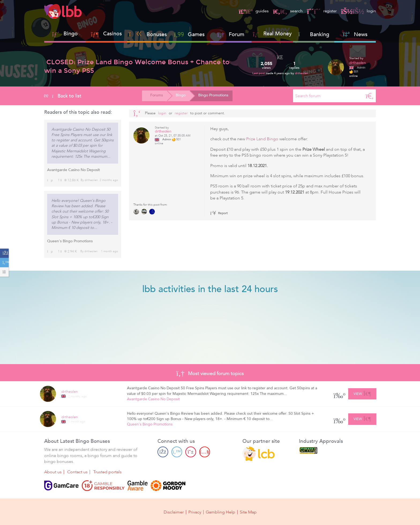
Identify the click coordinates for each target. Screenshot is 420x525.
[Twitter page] (177, 452)
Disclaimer (174, 512)
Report (219, 213)
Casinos (112, 34)
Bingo (71, 34)
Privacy (195, 512)
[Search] (370, 96)
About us (53, 472)
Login (162, 113)
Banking (314, 34)
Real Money (277, 34)
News (355, 34)
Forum (231, 34)
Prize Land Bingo (262, 139)
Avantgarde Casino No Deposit (74, 170)
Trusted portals (107, 472)
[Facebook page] (163, 452)
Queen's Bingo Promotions (70, 241)
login (358, 11)
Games (189, 34)
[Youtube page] (205, 452)
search (285, 11)
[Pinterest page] (191, 452)
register (320, 11)
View (362, 393)
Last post (259, 73)
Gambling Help (220, 512)
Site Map (248, 512)
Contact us (77, 472)
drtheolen (301, 73)
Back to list (63, 96)
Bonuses (148, 34)
